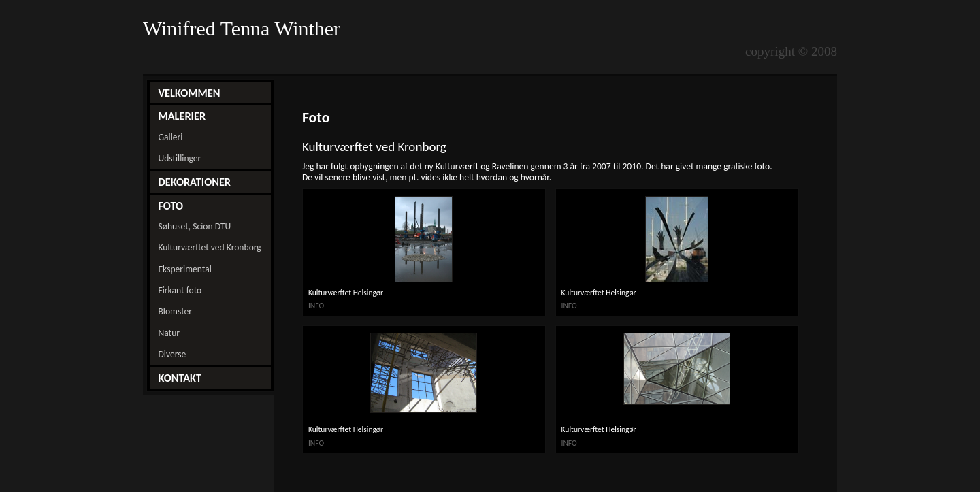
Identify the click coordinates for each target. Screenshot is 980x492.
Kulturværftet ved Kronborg (209, 247)
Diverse (172, 354)
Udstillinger (179, 158)
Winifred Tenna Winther (244, 29)
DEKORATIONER (194, 182)
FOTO (170, 206)
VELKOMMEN (189, 93)
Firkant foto (180, 290)
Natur (169, 333)
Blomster (175, 311)
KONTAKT (180, 378)
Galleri (170, 137)
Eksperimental (184, 269)
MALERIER (182, 116)
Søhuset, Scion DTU (194, 226)
